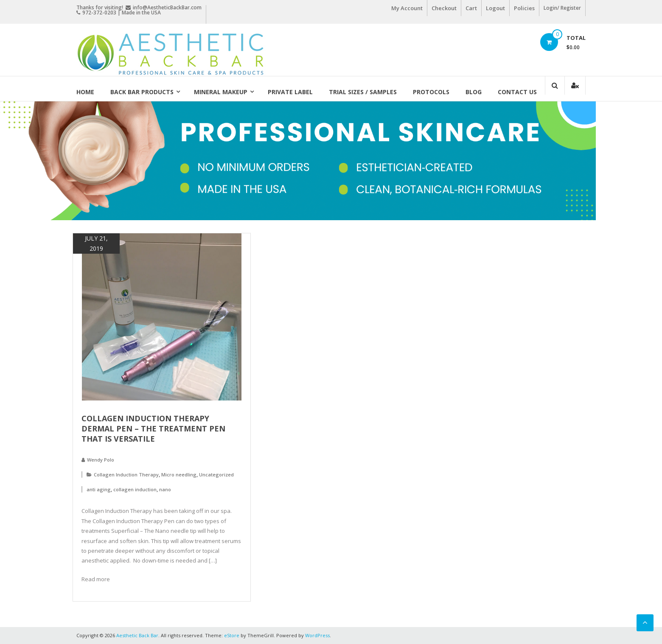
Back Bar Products (142, 92)
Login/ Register (562, 8)
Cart (471, 8)
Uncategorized (216, 475)
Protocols (431, 92)
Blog (474, 92)
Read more (96, 579)
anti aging (99, 489)
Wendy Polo (101, 460)
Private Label (290, 92)
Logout (495, 8)
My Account (407, 8)
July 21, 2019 (96, 243)
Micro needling (179, 475)
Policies (524, 8)
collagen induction (135, 489)
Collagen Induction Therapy (126, 475)
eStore (232, 635)
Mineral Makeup (221, 92)
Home (85, 92)
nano (165, 489)
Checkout (444, 8)
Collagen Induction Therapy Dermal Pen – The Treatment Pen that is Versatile (153, 428)
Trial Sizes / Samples (363, 92)
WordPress (317, 635)
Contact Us (517, 92)
